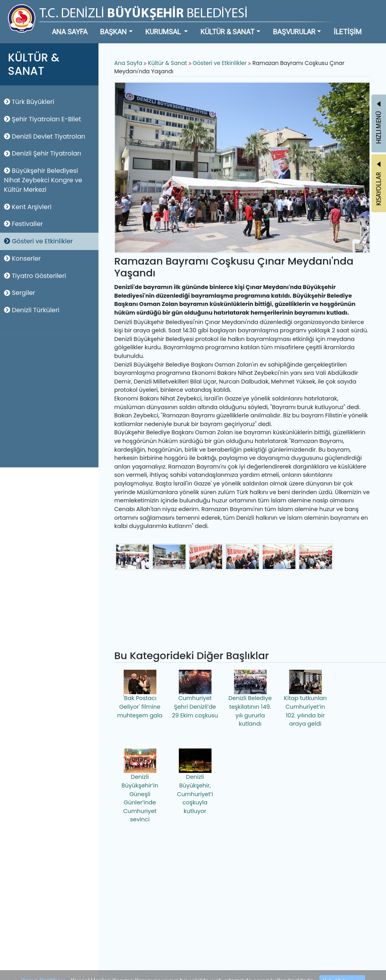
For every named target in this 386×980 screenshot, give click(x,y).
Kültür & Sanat (168, 63)
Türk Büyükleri (29, 102)
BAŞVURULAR (294, 32)
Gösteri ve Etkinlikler (38, 241)
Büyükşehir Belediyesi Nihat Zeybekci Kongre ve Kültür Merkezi (43, 180)
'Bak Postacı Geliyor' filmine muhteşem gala (140, 694)
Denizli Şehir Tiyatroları (43, 153)
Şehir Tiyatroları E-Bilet (43, 119)
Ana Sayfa (128, 63)
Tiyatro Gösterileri (35, 276)
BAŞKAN (113, 32)
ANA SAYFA (70, 32)
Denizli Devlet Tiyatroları (45, 136)
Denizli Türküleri (32, 310)
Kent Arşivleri (28, 207)
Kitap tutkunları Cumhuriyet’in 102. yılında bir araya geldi (305, 699)
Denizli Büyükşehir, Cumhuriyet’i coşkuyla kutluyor (195, 782)
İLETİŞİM (348, 32)
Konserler (22, 258)
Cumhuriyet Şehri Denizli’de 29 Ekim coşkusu (195, 694)
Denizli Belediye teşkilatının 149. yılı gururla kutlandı (250, 699)
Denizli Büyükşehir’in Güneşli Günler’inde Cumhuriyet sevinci (140, 786)
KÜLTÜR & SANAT (227, 32)
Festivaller (23, 224)
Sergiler (19, 293)
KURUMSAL (164, 32)
